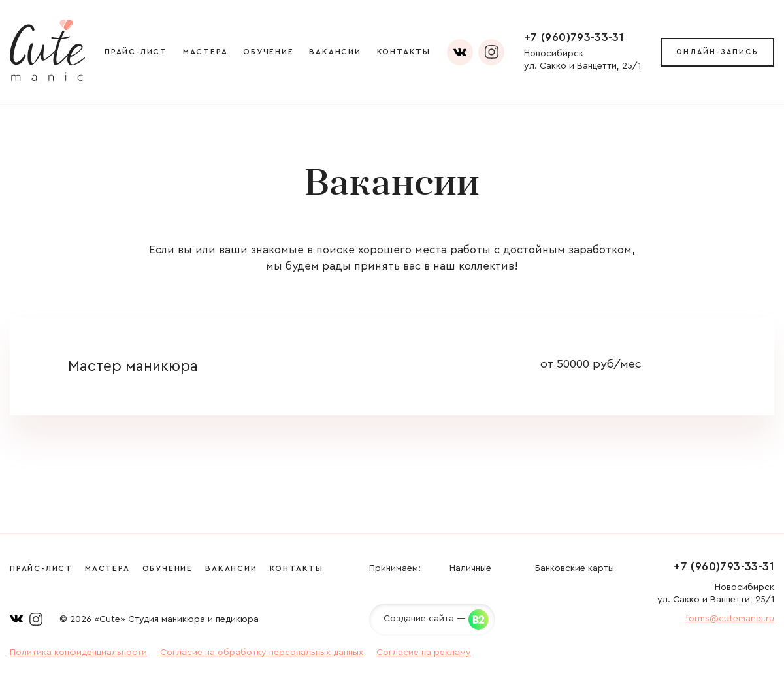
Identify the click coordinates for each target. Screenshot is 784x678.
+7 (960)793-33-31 (574, 37)
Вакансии (335, 52)
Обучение (268, 52)
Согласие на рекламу (424, 653)
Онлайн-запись (717, 52)
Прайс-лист (136, 52)
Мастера (205, 52)
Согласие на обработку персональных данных (262, 653)
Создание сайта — (425, 619)
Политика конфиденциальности (78, 653)
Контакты (404, 52)
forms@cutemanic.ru (730, 619)
